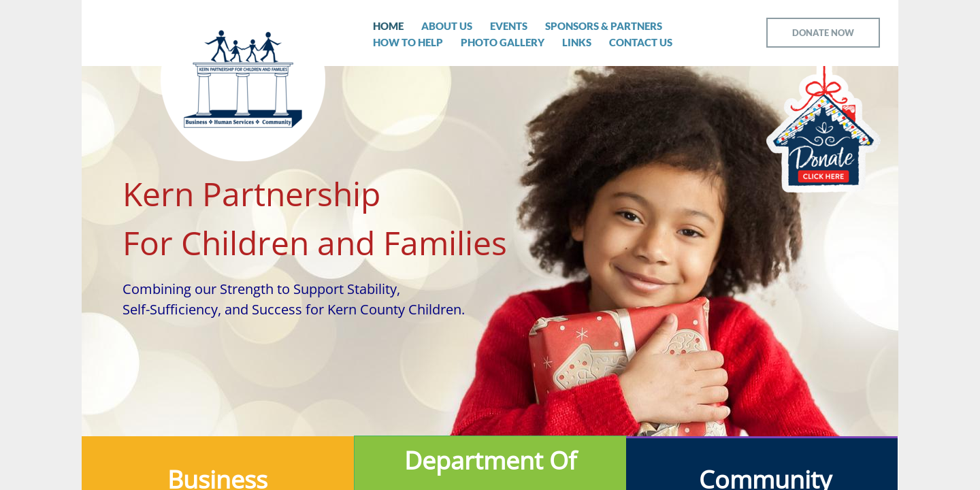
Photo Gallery (503, 42)
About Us (447, 26)
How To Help (408, 42)
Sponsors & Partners (604, 26)
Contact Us (641, 42)
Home (388, 26)
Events (509, 26)
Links (577, 42)
